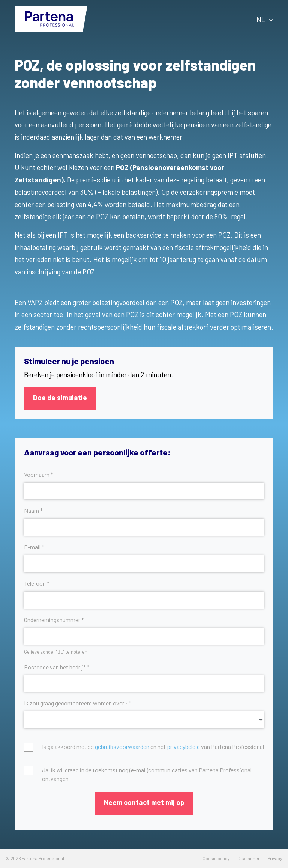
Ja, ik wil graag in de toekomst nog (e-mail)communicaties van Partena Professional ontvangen (147, 774)
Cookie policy (216, 858)
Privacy (275, 858)
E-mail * (34, 547)
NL (265, 19)
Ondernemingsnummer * (54, 620)
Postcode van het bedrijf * (57, 667)
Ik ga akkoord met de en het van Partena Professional (153, 747)
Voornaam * (39, 474)
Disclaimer (249, 858)
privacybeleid (183, 747)
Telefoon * (37, 583)
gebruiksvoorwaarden (122, 747)
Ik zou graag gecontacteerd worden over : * (78, 703)
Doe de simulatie (60, 397)
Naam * (33, 510)
